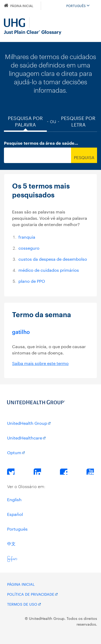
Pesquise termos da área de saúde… (41, 143)
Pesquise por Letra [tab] (78, 121)
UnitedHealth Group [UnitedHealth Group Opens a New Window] (27, 423)
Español (15, 514)
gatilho (21, 332)
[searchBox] (37, 155)
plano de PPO (32, 281)
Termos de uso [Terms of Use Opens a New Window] (22, 604)
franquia (27, 236)
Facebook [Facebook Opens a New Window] (64, 471)
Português (78, 5)
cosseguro (29, 247)
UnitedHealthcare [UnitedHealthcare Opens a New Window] (25, 437)
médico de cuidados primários (49, 269)
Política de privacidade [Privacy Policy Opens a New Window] (31, 594)
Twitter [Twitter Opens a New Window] (11, 471)
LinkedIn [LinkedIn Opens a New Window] (37, 471)
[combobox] (50, 155)
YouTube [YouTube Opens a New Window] (90, 471)
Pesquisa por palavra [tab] (25, 121)
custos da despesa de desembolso (53, 258)
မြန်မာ (12, 558)
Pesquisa (84, 157)
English (14, 499)
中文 (11, 543)
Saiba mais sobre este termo (40, 363)
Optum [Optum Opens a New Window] (14, 452)
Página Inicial (19, 5)
